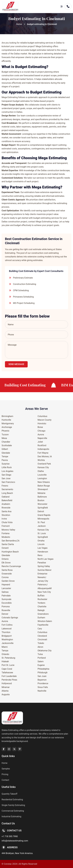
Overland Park (44, 464)
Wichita (41, 460)
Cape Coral (7, 669)
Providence (43, 683)
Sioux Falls (43, 687)
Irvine (4, 519)
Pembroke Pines (9, 680)
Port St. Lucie (8, 665)
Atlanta (5, 691)
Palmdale (6, 596)
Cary (40, 629)
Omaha (41, 541)
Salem (41, 661)
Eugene (41, 665)
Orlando (5, 654)
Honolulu (42, 423)
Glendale (6, 453)
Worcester (42, 504)
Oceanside (7, 574)
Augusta (6, 694)
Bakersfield (7, 500)
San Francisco (8, 482)
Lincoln (41, 544)
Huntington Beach (10, 552)
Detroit (41, 511)
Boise (40, 427)
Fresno (5, 486)
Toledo (41, 643)
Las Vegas (43, 548)
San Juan (42, 676)
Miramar (6, 687)
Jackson (42, 526)
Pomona (6, 607)
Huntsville (6, 420)
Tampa (5, 651)
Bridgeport (7, 636)
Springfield (43, 508)
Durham (41, 618)
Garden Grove (8, 581)
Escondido (7, 603)
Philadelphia (43, 669)
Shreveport (43, 489)
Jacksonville (8, 643)
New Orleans (44, 482)
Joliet (40, 442)
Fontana (6, 533)
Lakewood (7, 629)
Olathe (41, 471)
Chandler (6, 442)
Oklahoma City (44, 651)
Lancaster (6, 588)
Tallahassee (7, 673)
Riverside (6, 508)
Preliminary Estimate (23, 278)
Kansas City (43, 467)
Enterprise (42, 574)
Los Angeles (7, 471)
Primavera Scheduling (23, 297)
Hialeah (5, 661)
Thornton (6, 632)
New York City (44, 592)
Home (19, 24)
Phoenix (5, 431)
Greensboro (43, 614)
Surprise (6, 464)
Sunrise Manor (44, 570)
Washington (7, 640)
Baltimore (42, 497)
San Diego (6, 475)
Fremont (6, 526)
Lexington (42, 478)
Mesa (4, 438)
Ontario (5, 559)
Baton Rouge (44, 486)
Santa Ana (7, 511)
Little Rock (7, 467)
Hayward (6, 585)
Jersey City (43, 581)
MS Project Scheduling (24, 303)
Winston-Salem (45, 621)
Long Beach (7, 493)
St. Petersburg (8, 658)
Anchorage (7, 427)
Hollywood (7, 683)
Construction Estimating (25, 284)
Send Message (16, 364)
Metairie (41, 493)
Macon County (44, 420)
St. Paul (41, 522)
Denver (5, 614)
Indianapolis (43, 449)
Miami (5, 647)
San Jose (6, 478)
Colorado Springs (10, 618)
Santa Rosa (7, 570)
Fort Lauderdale (9, 676)
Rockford (42, 445)
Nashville (42, 691)
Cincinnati (42, 640)
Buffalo (41, 596)
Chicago (41, 431)
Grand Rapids (44, 515)
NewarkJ (42, 577)
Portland (42, 658)
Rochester (42, 599)
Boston (41, 500)
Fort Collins (7, 625)
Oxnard (5, 548)
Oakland (6, 497)
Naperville (42, 438)
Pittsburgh (43, 673)
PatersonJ (42, 585)
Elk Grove (6, 563)
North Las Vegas (45, 559)
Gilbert (5, 449)
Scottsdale (7, 445)
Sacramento (7, 489)
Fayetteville (43, 625)
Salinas (5, 592)
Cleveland (42, 636)
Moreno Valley (8, 530)
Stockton (6, 515)
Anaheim (6, 504)
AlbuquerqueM (45, 588)
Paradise (42, 563)
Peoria (5, 460)
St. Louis (42, 533)
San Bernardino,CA (11, 541)
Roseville (6, 610)
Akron (40, 647)
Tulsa (40, 654)
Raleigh (41, 610)
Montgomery (8, 423)
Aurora (5, 621)
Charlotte (42, 607)
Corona (5, 577)
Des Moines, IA (45, 456)
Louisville (42, 475)
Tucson (5, 435)
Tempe (5, 456)
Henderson (43, 552)
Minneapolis (43, 519)
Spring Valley (44, 566)
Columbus (42, 416)
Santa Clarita (8, 544)
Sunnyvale (6, 599)
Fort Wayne (43, 453)
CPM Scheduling (21, 290)
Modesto (6, 537)
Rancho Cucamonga (11, 566)
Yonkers (41, 603)
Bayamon (42, 680)
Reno (40, 555)
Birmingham (7, 416)
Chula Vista (7, 522)
